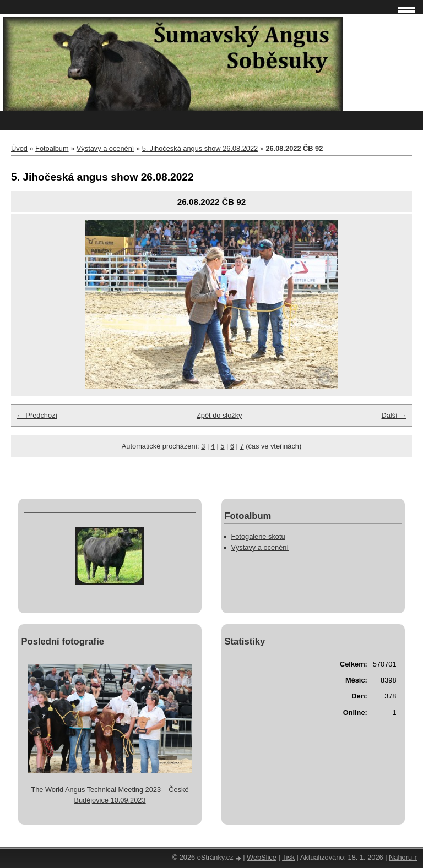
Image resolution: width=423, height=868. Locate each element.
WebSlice (262, 857)
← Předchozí (37, 415)
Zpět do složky (219, 415)
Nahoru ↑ (403, 857)
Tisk (288, 857)
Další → (394, 415)
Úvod (19, 148)
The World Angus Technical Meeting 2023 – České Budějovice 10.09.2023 (110, 795)
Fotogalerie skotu (258, 536)
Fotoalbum (52, 148)
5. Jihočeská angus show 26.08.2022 (200, 148)
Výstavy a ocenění (105, 148)
